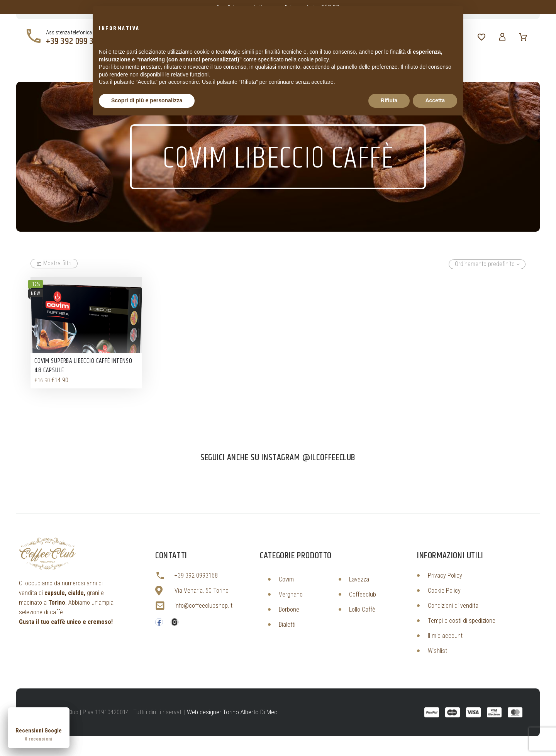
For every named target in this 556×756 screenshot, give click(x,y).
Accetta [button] (435, 100)
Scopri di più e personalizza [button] (147, 100)
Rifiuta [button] (389, 100)
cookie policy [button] (313, 59)
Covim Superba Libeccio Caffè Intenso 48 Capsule (83, 366)
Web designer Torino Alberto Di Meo (232, 712)
